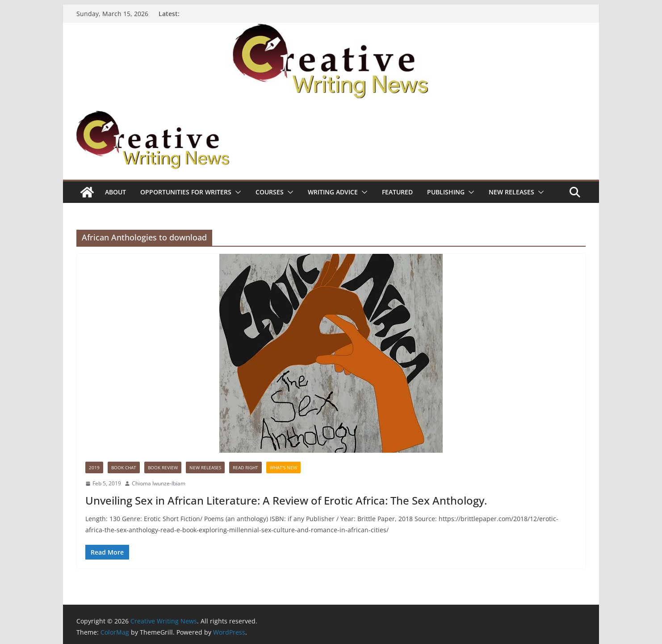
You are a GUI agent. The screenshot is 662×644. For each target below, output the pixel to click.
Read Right (245, 467)
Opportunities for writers (186, 192)
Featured (397, 192)
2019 (94, 467)
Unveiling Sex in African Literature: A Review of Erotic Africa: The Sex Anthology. (286, 500)
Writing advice (333, 192)
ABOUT (115, 192)
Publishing (446, 192)
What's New (283, 467)
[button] (236, 192)
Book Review (163, 467)
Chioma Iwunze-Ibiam (159, 483)
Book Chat (124, 467)
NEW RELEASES (511, 192)
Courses (270, 192)
